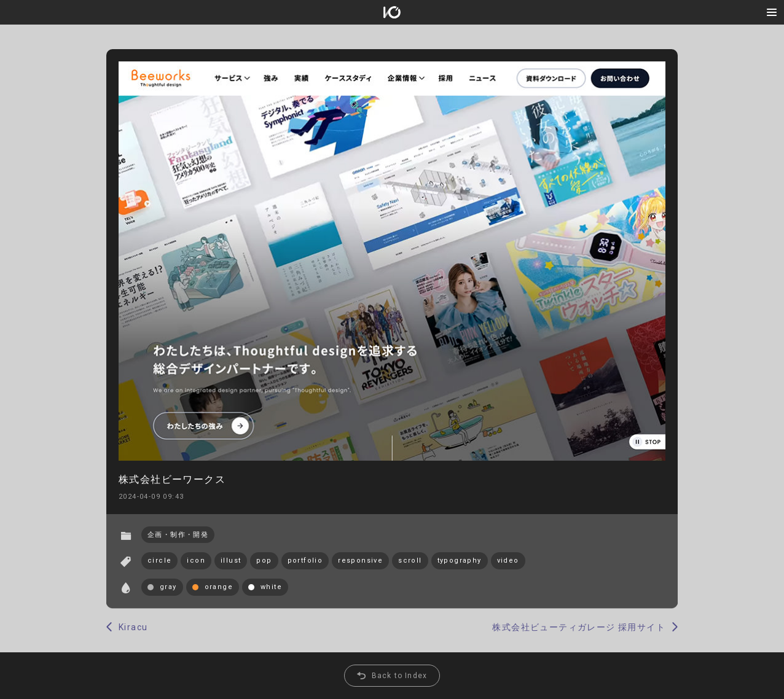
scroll (410, 560)
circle (159, 560)
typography (460, 560)
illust (231, 560)
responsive (360, 560)
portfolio (305, 560)
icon (196, 560)
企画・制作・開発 (178, 535)
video (508, 560)
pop (264, 560)
